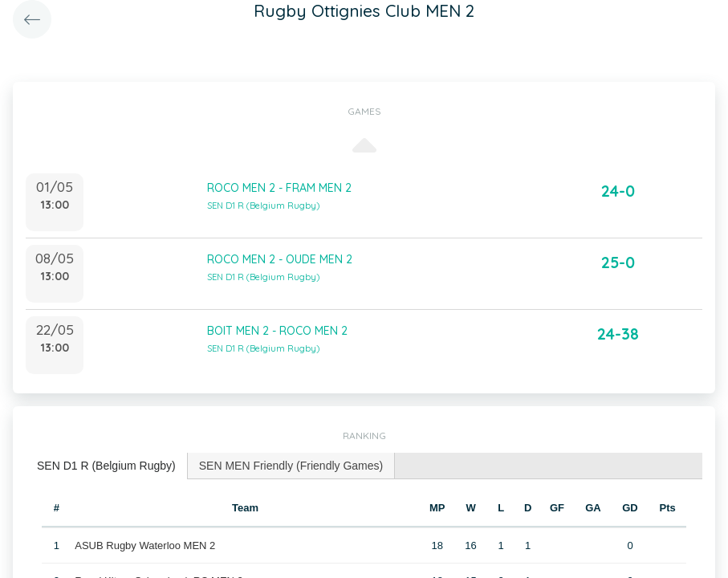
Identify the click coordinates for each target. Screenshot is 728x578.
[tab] (107, 466)
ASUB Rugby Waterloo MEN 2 (145, 545)
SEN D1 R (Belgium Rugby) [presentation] (106, 466)
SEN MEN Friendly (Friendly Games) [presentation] (291, 466)
